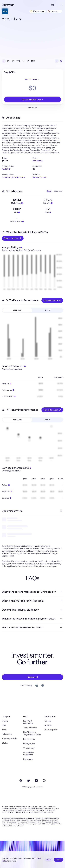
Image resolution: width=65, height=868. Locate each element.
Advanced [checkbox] (58, 191)
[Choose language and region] (53, 5)
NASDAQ (6, 169)
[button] (17, 158)
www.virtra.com (40, 177)
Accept (58, 860)
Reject (49, 860)
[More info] (61, 511)
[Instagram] (44, 781)
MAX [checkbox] (33, 61)
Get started (32, 677)
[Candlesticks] (61, 61)
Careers (48, 721)
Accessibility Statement (29, 754)
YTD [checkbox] (18, 61)
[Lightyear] (8, 5)
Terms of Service (30, 728)
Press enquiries (51, 730)
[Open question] (61, 592)
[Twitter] (29, 781)
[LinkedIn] (36, 781)
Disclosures (28, 759)
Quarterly (17, 310)
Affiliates (48, 725)
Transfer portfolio (9, 739)
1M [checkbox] (13, 61)
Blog (4, 725)
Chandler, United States (13, 177)
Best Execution (30, 739)
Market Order (32, 80)
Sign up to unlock (13, 238)
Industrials (37, 161)
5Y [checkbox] (28, 61)
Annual (48, 310)
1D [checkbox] (4, 61)
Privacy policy (29, 744)
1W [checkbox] (8, 61)
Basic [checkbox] (49, 191)
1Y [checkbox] (23, 61)
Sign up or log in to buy (32, 99)
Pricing (5, 721)
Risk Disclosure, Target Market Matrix (32, 733)
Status (5, 743)
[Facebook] (21, 781)
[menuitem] (32, 592)
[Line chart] (57, 61)
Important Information (28, 722)
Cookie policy (29, 748)
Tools (4, 730)
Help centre (7, 734)
